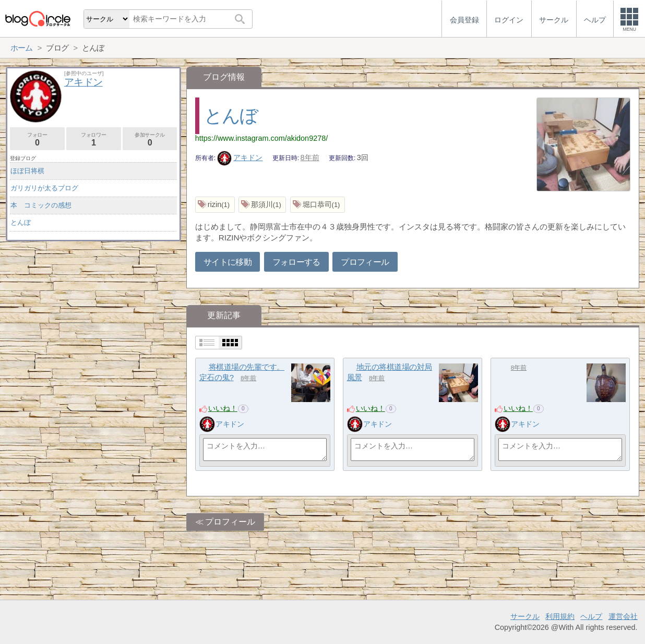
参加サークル (150, 139)
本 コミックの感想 (41, 205)
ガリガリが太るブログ (44, 188)
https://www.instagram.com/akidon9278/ (261, 138)
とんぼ (231, 116)
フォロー (37, 139)
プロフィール (365, 262)
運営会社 (623, 616)
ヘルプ (591, 616)
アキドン (240, 157)
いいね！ (223, 408)
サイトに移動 (228, 262)
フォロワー (94, 139)
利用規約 (560, 616)
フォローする (296, 262)
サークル (525, 616)
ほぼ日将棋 (27, 171)
